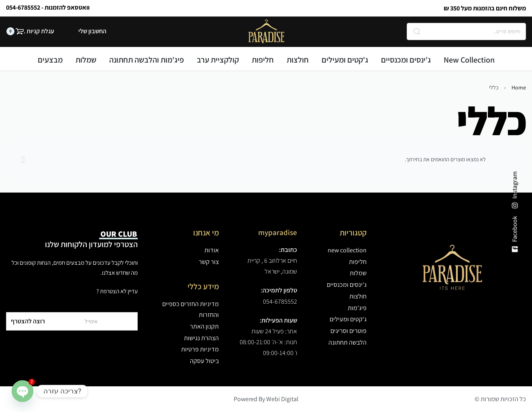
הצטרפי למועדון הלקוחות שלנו (91, 239)
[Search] (417, 31)
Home (519, 87)
